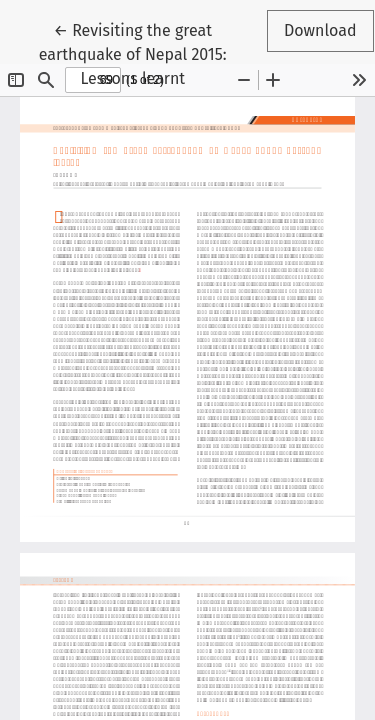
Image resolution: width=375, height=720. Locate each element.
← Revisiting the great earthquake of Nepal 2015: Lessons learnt (141, 53)
